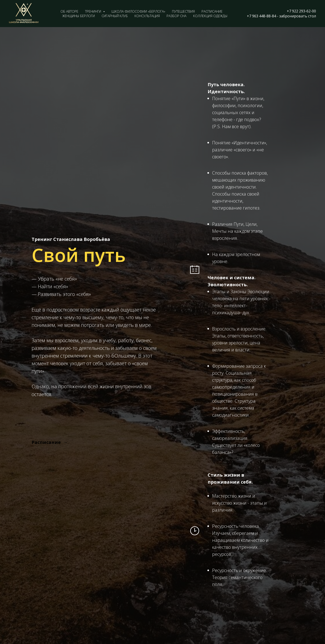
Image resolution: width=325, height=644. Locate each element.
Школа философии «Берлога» (138, 11)
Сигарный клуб (115, 16)
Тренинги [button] (94, 11)
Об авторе (69, 11)
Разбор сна (176, 16)
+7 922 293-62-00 (301, 11)
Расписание (212, 11)
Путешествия (183, 11)
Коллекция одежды (210, 16)
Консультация (147, 16)
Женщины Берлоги (79, 16)
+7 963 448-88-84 (261, 16)
